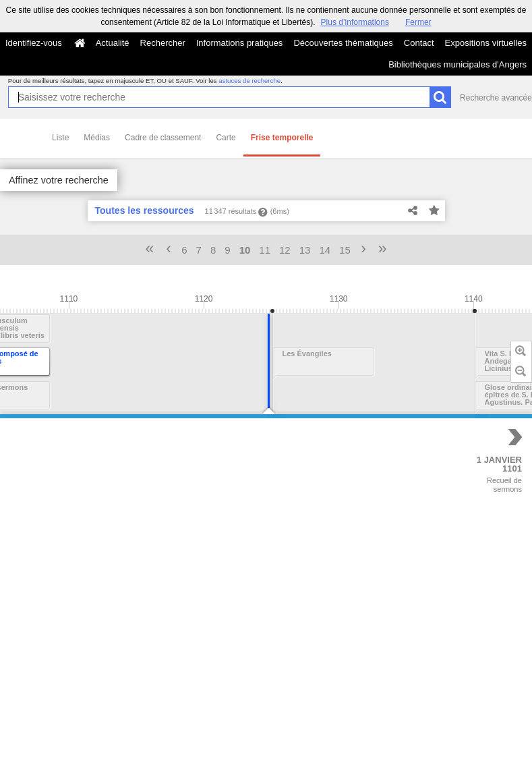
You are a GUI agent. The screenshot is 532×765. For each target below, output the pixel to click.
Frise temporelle (282, 138)
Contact (419, 43)
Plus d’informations (355, 22)
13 (305, 250)
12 (285, 250)
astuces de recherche (249, 81)
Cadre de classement (163, 138)
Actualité (113, 43)
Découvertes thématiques (343, 43)
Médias (97, 138)
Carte (226, 138)
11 (265, 250)
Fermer (418, 22)
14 (325, 250)
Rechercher (163, 43)
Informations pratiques (240, 43)
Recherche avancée (496, 98)
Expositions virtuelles (486, 43)
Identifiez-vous (34, 43)
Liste (60, 138)
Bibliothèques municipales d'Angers (457, 64)
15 (345, 250)
